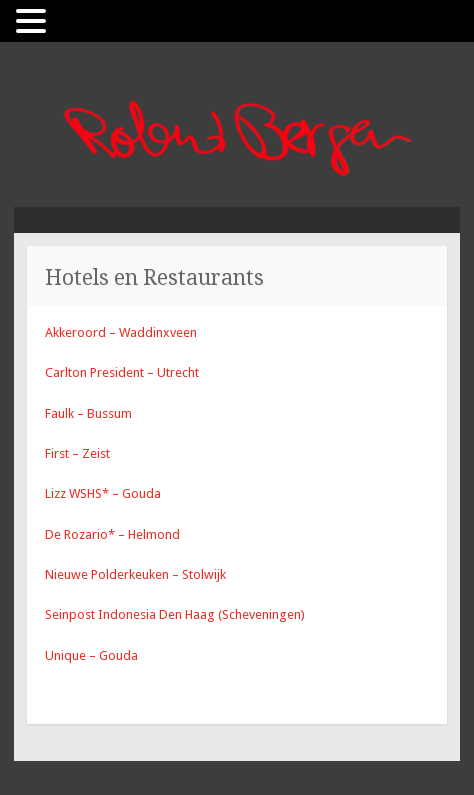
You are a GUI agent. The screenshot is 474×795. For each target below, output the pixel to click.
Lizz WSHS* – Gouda (103, 493)
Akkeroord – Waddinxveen (121, 332)
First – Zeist (77, 453)
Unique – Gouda (91, 655)
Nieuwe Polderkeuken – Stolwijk (135, 574)
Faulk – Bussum (88, 413)
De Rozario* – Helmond (112, 534)
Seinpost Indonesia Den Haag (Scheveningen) (175, 614)
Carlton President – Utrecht (122, 372)
